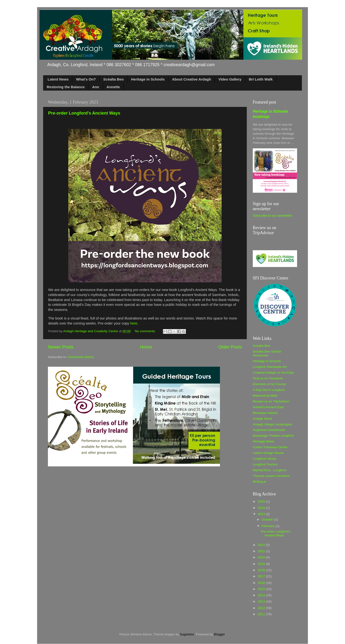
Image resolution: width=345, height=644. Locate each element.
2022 (262, 545)
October (268, 519)
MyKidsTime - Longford (269, 470)
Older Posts (230, 347)
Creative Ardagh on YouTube (273, 373)
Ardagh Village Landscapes (272, 424)
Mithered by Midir (265, 396)
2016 (262, 583)
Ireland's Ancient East (268, 407)
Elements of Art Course (269, 384)
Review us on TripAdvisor (271, 401)
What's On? (86, 79)
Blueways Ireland (265, 413)
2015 (262, 589)
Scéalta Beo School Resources (267, 353)
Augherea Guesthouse (269, 430)
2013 (262, 601)
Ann (95, 87)
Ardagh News (262, 419)
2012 (262, 608)
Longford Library (264, 459)
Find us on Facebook (268, 378)
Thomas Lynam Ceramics (271, 476)
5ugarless (187, 634)
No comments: (146, 331)
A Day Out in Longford (269, 390)
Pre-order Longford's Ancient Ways (84, 113)
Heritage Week (263, 441)
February (269, 526)
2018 (262, 570)
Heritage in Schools (148, 79)
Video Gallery (230, 79)
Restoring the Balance (66, 87)
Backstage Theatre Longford (273, 436)
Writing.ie (259, 482)
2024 (262, 508)
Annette (113, 87)
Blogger (219, 634)
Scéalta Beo (113, 79)
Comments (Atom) (81, 357)
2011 (262, 614)
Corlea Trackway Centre (270, 447)
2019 (262, 564)
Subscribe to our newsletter (272, 216)
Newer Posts (61, 347)
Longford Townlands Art (270, 367)
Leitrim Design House (268, 453)
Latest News (58, 79)
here (134, 323)
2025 (262, 502)
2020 (262, 557)
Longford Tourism (265, 464)
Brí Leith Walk (261, 79)
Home (146, 347)
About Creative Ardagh (192, 79)
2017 (262, 576)
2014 (262, 595)
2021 (262, 551)
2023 (262, 514)
